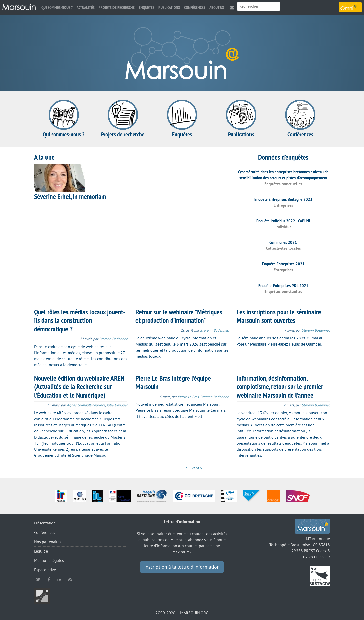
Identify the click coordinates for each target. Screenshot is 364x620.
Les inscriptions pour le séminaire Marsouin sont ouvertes (279, 316)
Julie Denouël (117, 405)
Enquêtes (147, 7)
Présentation (45, 523)
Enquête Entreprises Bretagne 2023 (283, 199)
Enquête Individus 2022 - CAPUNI (283, 221)
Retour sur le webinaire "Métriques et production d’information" (179, 316)
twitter (38, 579)
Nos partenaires (48, 542)
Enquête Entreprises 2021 (283, 264)
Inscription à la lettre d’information (182, 567)
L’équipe (41, 551)
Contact (232, 7)
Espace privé (45, 570)
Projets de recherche (117, 7)
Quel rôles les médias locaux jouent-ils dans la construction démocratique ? (80, 320)
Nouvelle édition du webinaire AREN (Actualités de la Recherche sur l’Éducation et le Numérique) (79, 387)
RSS (70, 579)
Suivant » (194, 468)
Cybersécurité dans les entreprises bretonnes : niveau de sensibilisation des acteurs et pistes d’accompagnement (283, 175)
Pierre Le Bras (188, 397)
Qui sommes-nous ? (57, 7)
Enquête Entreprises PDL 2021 (283, 285)
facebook (49, 579)
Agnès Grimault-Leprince (86, 405)
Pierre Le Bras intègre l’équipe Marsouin (173, 382)
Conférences (195, 7)
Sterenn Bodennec (113, 339)
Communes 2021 (283, 242)
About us (217, 7)
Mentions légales (49, 561)
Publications (169, 7)
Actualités (86, 7)
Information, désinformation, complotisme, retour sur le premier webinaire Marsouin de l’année (280, 387)
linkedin (59, 579)
